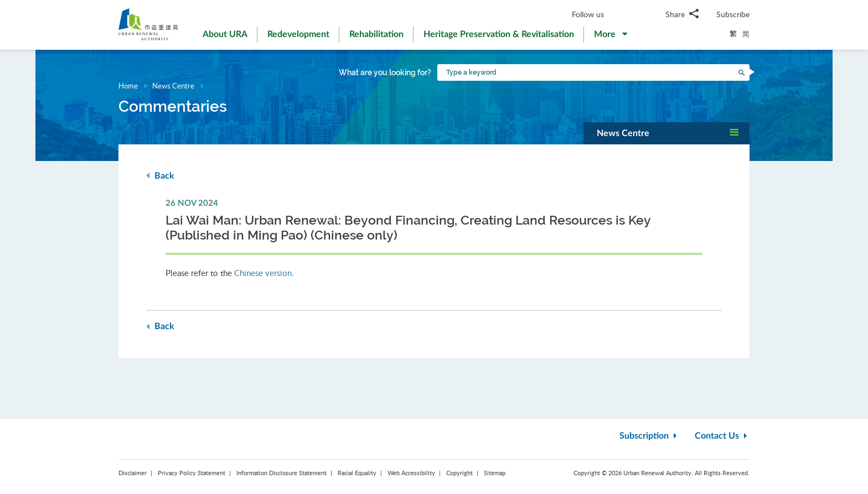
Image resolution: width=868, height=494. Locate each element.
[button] (611, 37)
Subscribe (733, 14)
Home (128, 86)
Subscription (649, 436)
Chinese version (263, 273)
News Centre (173, 86)
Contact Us (722, 436)
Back (160, 176)
